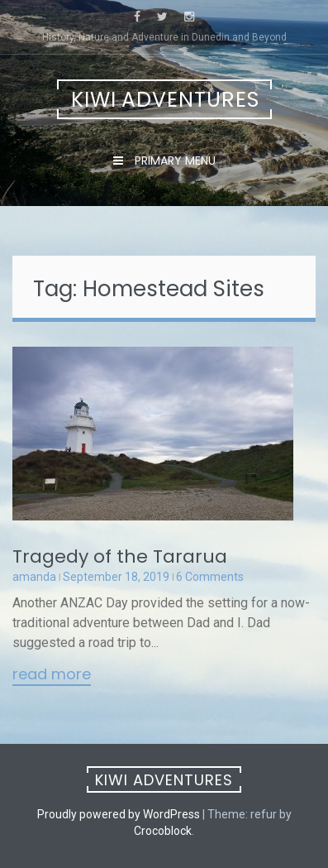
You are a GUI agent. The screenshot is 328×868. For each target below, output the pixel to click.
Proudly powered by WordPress (119, 814)
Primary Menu (174, 161)
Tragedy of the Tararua (120, 556)
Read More (52, 675)
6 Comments (210, 577)
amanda (34, 577)
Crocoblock (163, 831)
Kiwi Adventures (165, 100)
